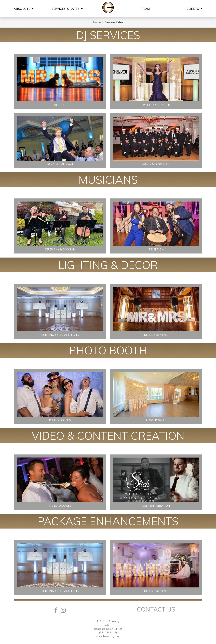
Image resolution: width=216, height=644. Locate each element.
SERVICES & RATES (67, 9)
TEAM (146, 9)
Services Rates (114, 22)
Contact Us (156, 609)
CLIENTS (194, 9)
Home (97, 22)
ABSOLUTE (24, 9)
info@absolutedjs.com (108, 636)
